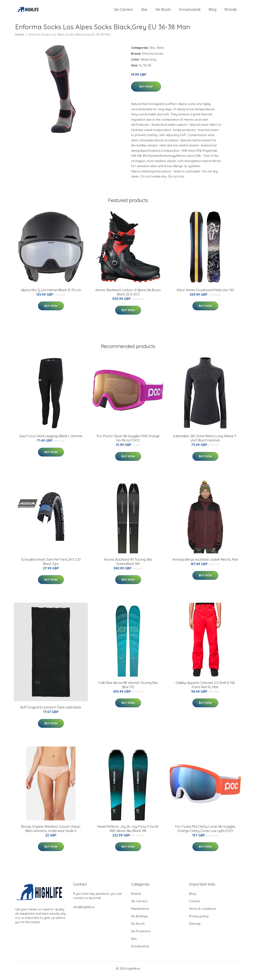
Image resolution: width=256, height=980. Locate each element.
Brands (231, 12)
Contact (195, 906)
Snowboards (190, 12)
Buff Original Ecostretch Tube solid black (51, 712)
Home (20, 39)
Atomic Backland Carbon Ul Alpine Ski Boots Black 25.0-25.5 (128, 297)
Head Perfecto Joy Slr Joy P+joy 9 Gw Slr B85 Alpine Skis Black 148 (128, 833)
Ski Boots (163, 12)
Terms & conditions (202, 913)
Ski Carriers (123, 12)
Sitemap (195, 928)
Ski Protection (141, 936)
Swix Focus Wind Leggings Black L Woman (51, 440)
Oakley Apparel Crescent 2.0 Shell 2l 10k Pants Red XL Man (205, 689)
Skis (144, 12)
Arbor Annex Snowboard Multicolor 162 (205, 294)
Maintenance (140, 913)
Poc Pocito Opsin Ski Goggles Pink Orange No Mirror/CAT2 (128, 443)
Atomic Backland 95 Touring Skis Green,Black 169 (128, 566)
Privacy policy (199, 921)
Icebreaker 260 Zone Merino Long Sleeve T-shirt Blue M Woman (205, 443)
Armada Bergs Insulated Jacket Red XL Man (205, 564)
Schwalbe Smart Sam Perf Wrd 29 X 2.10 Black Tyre (51, 566)
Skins (160, 52)
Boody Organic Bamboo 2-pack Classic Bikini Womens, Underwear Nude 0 (51, 833)
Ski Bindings (139, 921)
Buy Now (146, 91)
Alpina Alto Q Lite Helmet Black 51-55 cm (51, 294)
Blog (213, 12)
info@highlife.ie (84, 911)
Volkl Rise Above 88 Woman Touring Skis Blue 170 (128, 689)
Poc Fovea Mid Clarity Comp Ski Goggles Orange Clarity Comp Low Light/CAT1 (205, 833)
